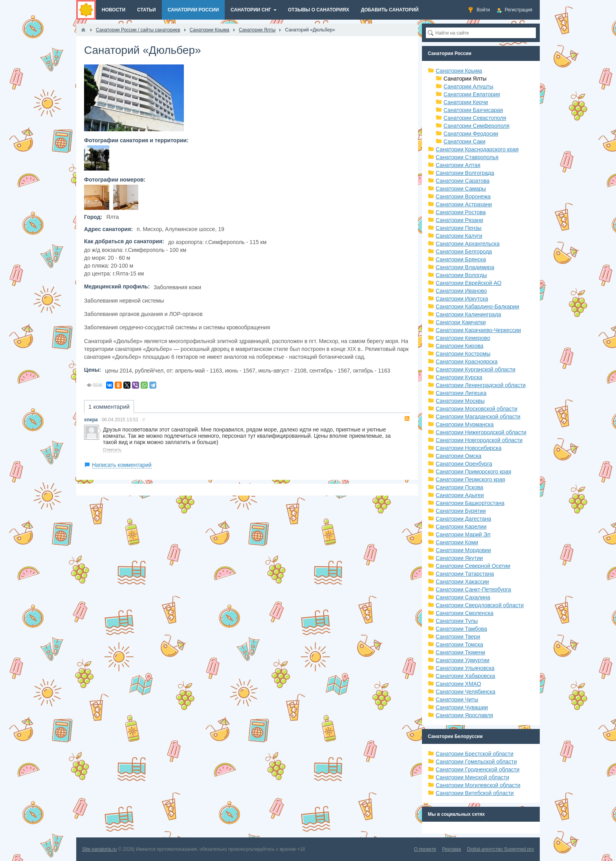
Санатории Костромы (463, 354)
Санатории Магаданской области (478, 417)
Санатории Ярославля (464, 715)
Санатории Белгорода (464, 252)
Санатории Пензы (459, 228)
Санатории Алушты (468, 86)
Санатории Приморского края (473, 472)
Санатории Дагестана (463, 519)
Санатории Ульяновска (465, 668)
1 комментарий (109, 407)
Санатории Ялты (465, 79)
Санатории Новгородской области (479, 440)
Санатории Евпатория (472, 94)
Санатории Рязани (459, 220)
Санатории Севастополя (475, 118)
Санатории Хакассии (462, 582)
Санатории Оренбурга (464, 464)
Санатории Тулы (457, 621)
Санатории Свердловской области (480, 605)
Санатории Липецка (461, 393)
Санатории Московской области (477, 409)
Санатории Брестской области (475, 754)
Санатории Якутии (459, 558)
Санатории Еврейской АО (469, 283)
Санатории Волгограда (465, 173)
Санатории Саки (465, 141)
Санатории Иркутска (462, 299)
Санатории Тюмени (460, 652)
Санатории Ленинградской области (481, 385)
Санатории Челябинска (466, 692)
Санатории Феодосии (471, 134)
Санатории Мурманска (465, 424)
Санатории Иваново (461, 291)
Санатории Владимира (465, 267)
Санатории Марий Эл (463, 534)
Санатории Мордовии (463, 550)
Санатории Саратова (463, 181)
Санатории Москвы (460, 401)
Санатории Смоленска (465, 613)
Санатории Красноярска (467, 362)
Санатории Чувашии (462, 707)
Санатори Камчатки (461, 322)
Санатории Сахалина (463, 597)
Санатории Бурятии (461, 511)
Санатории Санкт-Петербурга (473, 589)
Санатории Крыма (459, 71)
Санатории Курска (459, 377)
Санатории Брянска (461, 259)
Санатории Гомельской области (476, 762)
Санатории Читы (457, 699)
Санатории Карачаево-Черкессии (478, 330)
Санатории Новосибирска (468, 448)
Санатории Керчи (466, 102)
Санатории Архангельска (468, 244)
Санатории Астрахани (464, 204)
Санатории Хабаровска (465, 676)
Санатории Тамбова (461, 629)
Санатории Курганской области (476, 369)
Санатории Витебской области (475, 793)
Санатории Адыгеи (460, 495)
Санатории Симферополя (477, 126)
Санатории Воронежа (463, 196)
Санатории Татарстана (465, 574)
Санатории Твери (458, 637)
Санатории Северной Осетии (473, 566)
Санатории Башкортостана (470, 503)
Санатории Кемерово (463, 338)
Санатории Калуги (459, 236)
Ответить (112, 450)
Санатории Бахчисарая (473, 110)
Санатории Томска (459, 644)
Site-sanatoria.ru (99, 849)
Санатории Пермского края (470, 479)
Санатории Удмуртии (463, 660)
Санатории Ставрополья (467, 157)
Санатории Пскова (459, 487)
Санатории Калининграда (468, 314)
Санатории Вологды (461, 275)
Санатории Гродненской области (478, 769)
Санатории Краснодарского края (477, 149)
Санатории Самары (461, 189)
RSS (407, 419)
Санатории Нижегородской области (481, 432)
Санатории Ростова (461, 212)
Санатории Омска (458, 456)
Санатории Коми (457, 542)
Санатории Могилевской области (478, 785)
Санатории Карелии (461, 527)
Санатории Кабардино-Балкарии (477, 307)
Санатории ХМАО (458, 684)
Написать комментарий (122, 465)
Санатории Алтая (458, 165)
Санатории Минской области (472, 777)
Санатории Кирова (459, 346)
